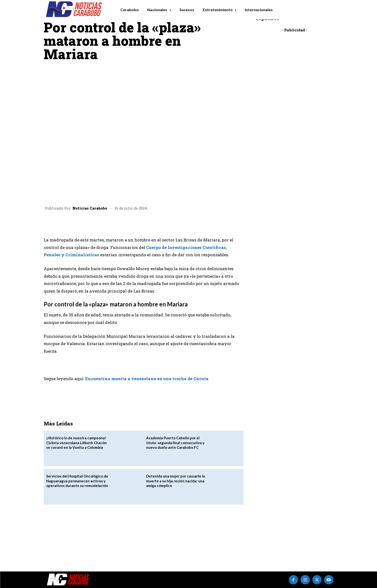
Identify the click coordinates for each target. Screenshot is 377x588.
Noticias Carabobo (90, 208)
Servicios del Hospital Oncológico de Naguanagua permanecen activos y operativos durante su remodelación (77, 481)
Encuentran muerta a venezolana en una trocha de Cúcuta (147, 379)
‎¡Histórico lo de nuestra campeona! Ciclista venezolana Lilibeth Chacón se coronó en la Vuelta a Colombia (76, 443)
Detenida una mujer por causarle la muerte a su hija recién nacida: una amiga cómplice (175, 481)
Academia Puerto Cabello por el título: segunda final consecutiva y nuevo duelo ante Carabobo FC (175, 443)
